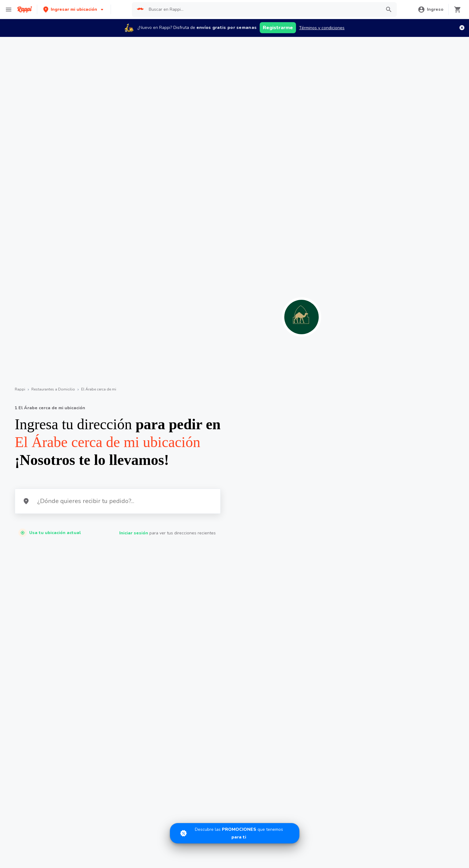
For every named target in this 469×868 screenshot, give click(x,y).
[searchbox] (263, 10)
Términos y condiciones (322, 28)
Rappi (20, 389)
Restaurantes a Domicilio (53, 389)
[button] (74, 9)
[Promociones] (235, 833)
